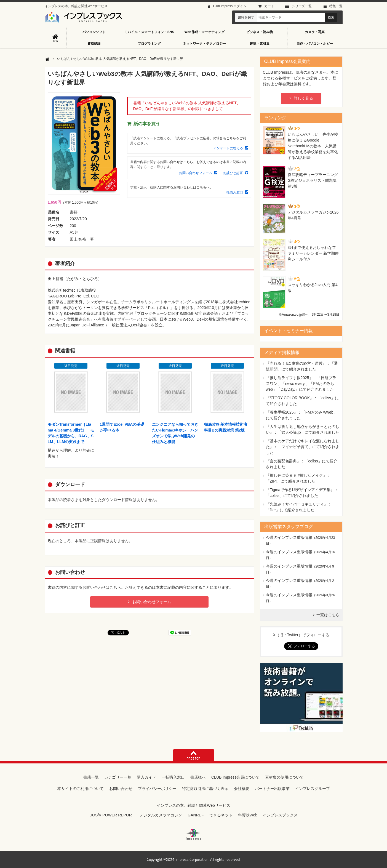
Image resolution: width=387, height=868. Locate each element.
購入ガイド (146, 777)
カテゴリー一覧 (118, 777)
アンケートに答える (228, 148)
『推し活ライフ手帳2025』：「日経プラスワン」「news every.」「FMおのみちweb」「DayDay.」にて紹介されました (301, 384)
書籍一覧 (91, 777)
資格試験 (94, 44)
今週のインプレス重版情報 (289, 537)
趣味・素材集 (260, 44)
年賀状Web (248, 815)
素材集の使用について (284, 777)
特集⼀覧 (336, 6)
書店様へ (198, 777)
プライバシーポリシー (157, 789)
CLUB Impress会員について (235, 777)
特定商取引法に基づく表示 (205, 789)
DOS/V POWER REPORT (112, 815)
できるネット (221, 815)
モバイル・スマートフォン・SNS (149, 32)
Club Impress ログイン (230, 6)
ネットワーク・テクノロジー (204, 44)
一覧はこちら (328, 615)
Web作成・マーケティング (204, 32)
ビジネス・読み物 (260, 32)
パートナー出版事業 (272, 789)
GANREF (196, 815)
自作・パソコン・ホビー (315, 44)
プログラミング (149, 44)
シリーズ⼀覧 (302, 6)
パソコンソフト (94, 32)
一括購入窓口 (233, 192)
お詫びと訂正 (233, 173)
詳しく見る (303, 98)
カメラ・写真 (315, 32)
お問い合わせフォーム (196, 173)
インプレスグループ (313, 789)
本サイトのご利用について (81, 789)
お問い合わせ (121, 789)
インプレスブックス (280, 815)
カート (269, 6)
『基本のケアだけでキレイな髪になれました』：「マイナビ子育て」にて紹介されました (303, 447)
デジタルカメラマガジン (161, 815)
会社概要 (242, 789)
